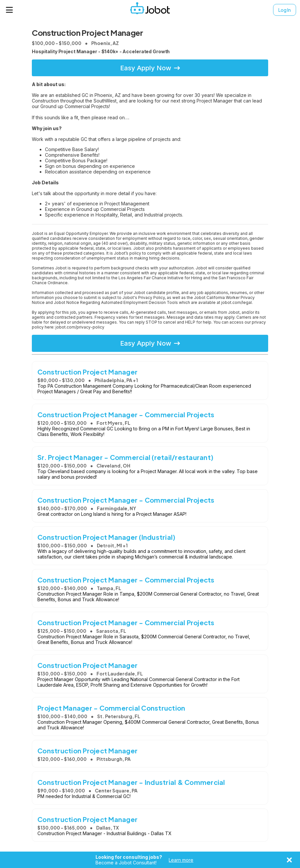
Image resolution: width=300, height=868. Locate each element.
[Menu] (10, 10)
